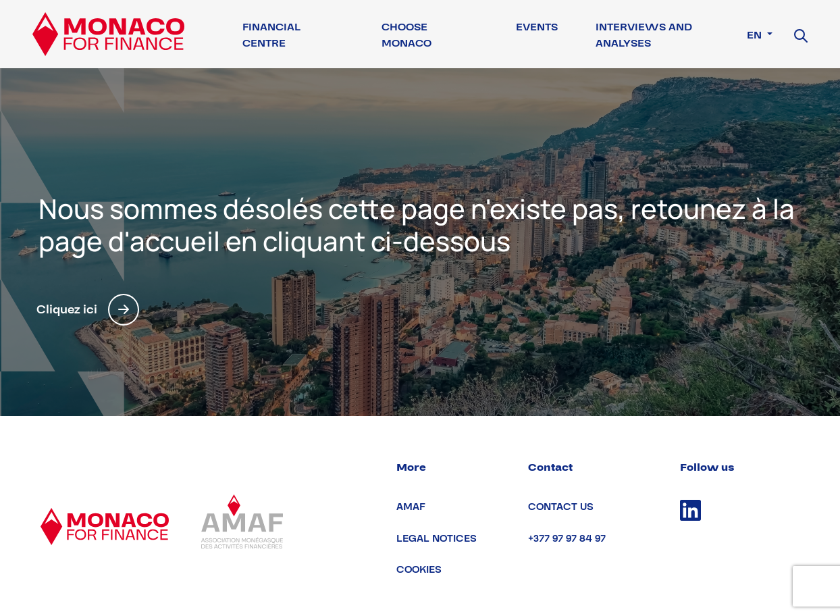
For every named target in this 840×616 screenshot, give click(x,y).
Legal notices (437, 539)
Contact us (561, 507)
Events (537, 27)
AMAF (411, 507)
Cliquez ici (88, 310)
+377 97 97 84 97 (567, 539)
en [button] (756, 35)
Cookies (419, 570)
